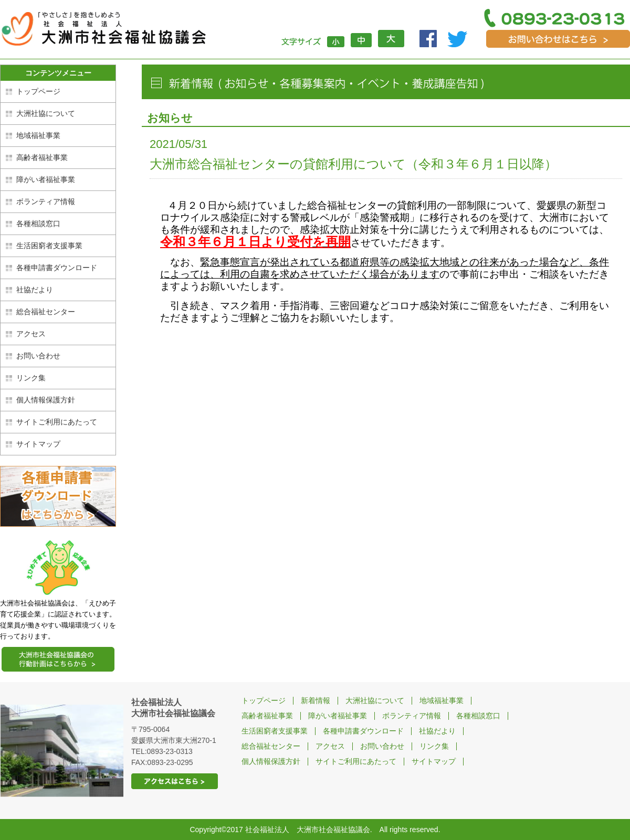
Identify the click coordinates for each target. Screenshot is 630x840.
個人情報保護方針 (46, 400)
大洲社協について (46, 113)
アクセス (31, 334)
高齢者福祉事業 (42, 157)
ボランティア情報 (46, 201)
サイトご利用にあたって (57, 422)
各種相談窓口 (38, 224)
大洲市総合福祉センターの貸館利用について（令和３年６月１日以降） (353, 164)
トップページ (38, 91)
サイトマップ (38, 444)
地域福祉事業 (38, 135)
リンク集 (31, 378)
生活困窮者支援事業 (49, 246)
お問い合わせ (38, 356)
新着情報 (316, 700)
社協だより (35, 290)
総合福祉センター (46, 312)
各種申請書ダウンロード (57, 268)
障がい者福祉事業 (46, 179)
